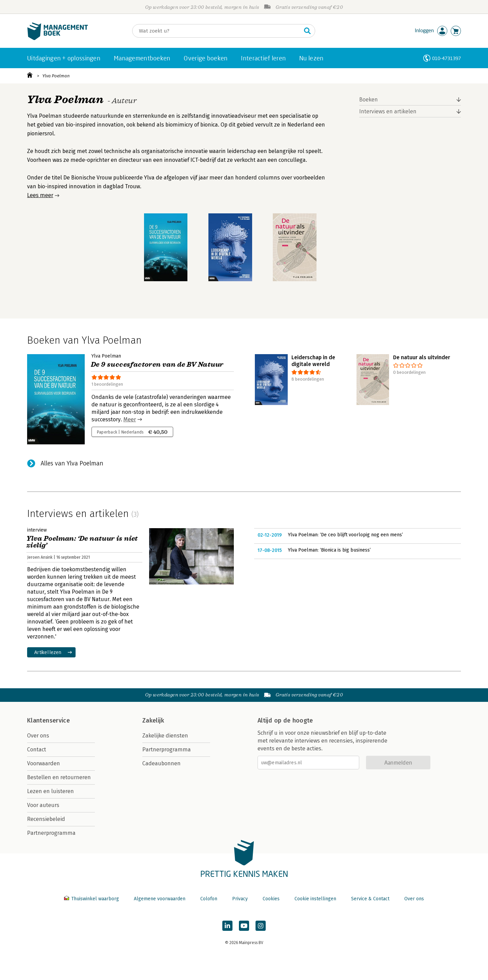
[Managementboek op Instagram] (261, 926)
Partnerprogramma (51, 833)
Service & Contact (370, 899)
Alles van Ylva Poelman (72, 463)
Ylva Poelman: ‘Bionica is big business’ (329, 550)
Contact (37, 750)
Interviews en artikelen (388, 111)
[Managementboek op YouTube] (244, 926)
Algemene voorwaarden (160, 899)
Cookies (271, 899)
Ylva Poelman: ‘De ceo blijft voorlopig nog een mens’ (345, 535)
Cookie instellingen (315, 899)
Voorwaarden (44, 763)
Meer (130, 419)
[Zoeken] (217, 31)
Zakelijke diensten (165, 736)
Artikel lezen (48, 652)
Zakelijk (153, 720)
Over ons (38, 736)
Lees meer (40, 195)
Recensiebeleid (46, 819)
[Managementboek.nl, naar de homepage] (58, 39)
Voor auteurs (43, 805)
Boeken (369, 100)
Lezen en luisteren (50, 791)
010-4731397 (446, 58)
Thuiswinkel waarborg (92, 899)
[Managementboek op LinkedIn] (227, 926)
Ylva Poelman (56, 76)
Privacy (240, 899)
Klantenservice (48, 720)
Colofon (209, 899)
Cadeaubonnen (161, 763)
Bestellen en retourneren (59, 777)
